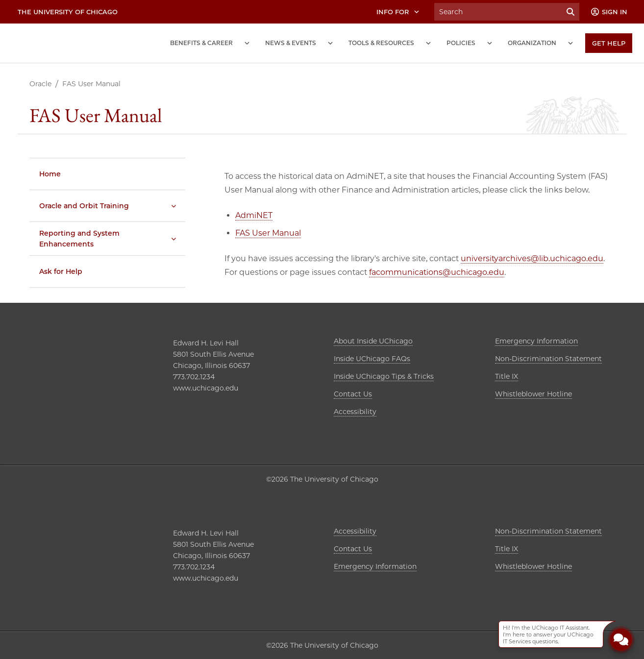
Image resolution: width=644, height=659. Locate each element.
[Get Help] (609, 43)
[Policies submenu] (490, 43)
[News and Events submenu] (330, 43)
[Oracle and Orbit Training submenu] (173, 206)
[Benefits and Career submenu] (247, 43)
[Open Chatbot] (621, 639)
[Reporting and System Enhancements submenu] (173, 239)
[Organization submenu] (570, 43)
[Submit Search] (570, 12)
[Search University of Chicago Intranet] (498, 12)
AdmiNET (254, 215)
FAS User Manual (268, 233)
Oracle (40, 84)
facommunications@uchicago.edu (437, 272)
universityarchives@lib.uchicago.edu (532, 258)
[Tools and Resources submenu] (428, 43)
